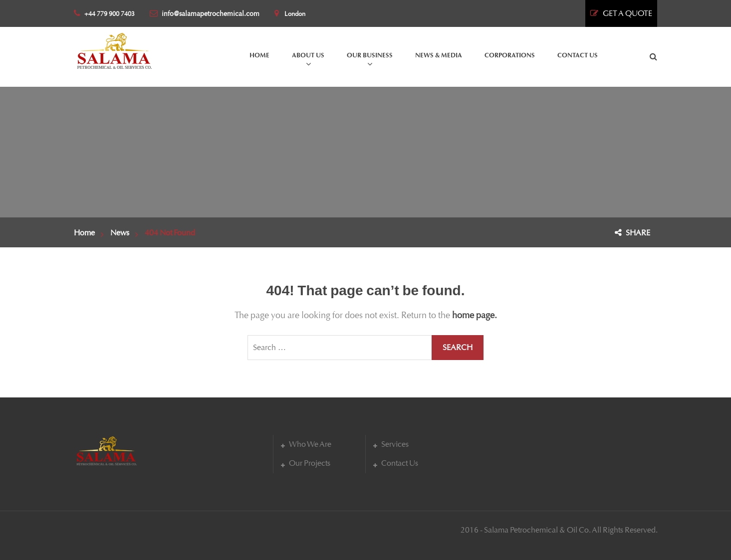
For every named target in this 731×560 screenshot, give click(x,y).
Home (84, 233)
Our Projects (310, 463)
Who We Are (310, 444)
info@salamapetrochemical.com (205, 14)
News (120, 233)
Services (395, 444)
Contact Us (400, 463)
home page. (475, 315)
